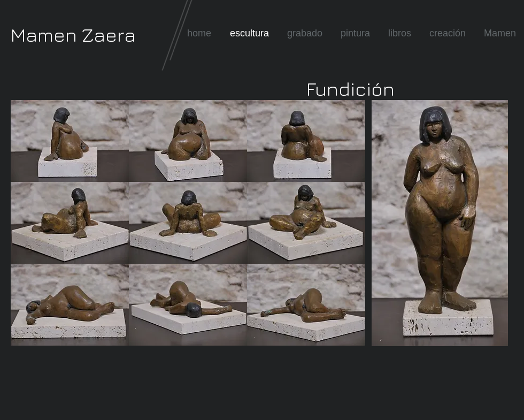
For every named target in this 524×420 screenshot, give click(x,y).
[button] (70, 141)
